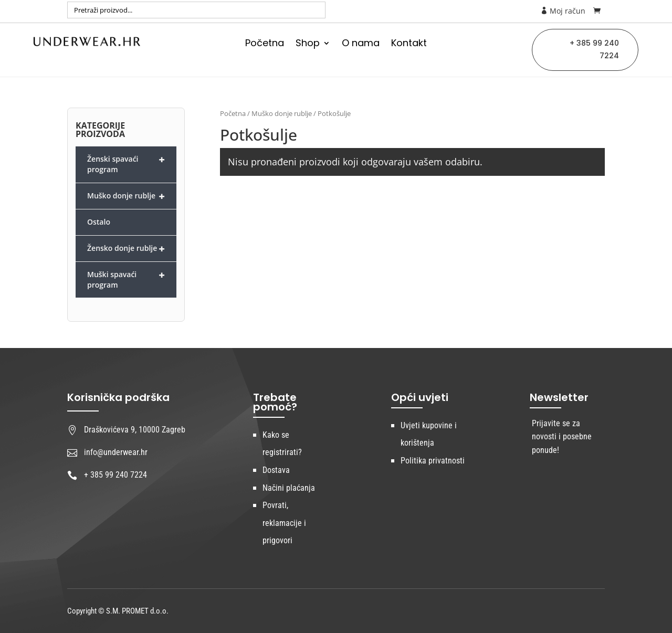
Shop (308, 44)
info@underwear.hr (116, 452)
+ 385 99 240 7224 (594, 49)
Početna (265, 44)
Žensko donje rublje (126, 249)
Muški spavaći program (126, 279)
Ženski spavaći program (126, 163)
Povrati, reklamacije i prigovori (284, 523)
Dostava (276, 470)
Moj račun (563, 11)
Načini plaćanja (289, 488)
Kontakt (409, 44)
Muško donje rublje (282, 113)
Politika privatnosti (433, 461)
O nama (361, 44)
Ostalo (99, 222)
